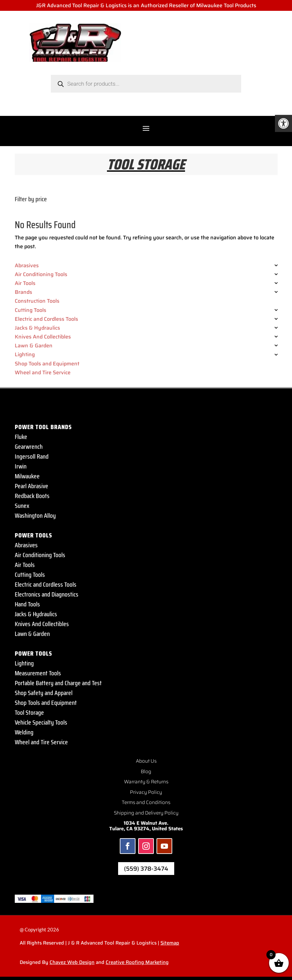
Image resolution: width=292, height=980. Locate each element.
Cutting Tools (30, 575)
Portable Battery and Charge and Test (58, 683)
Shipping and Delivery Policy (146, 813)
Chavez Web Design (72, 962)
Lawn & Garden (32, 634)
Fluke (21, 437)
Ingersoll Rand (32, 456)
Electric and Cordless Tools (46, 584)
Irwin (21, 466)
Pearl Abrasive (31, 486)
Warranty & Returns (146, 782)
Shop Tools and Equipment (46, 703)
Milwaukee (27, 476)
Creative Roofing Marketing (137, 962)
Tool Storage (29, 712)
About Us (146, 761)
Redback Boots (32, 496)
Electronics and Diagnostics (47, 594)
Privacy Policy (146, 792)
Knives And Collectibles (42, 624)
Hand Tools (27, 604)
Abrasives (26, 545)
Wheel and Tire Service (41, 742)
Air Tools (25, 565)
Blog (146, 772)
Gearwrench (29, 446)
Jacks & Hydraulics (36, 614)
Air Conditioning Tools (40, 555)
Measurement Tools (38, 673)
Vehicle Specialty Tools (41, 722)
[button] (283, 123)
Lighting (24, 663)
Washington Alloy (35, 515)
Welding (24, 732)
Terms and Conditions (146, 802)
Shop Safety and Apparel (44, 693)
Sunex (22, 506)
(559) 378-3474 (146, 869)
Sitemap (170, 943)
